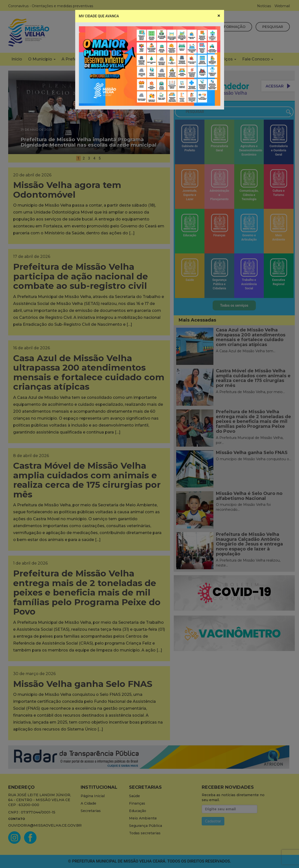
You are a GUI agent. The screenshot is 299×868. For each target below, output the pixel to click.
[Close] (219, 16)
